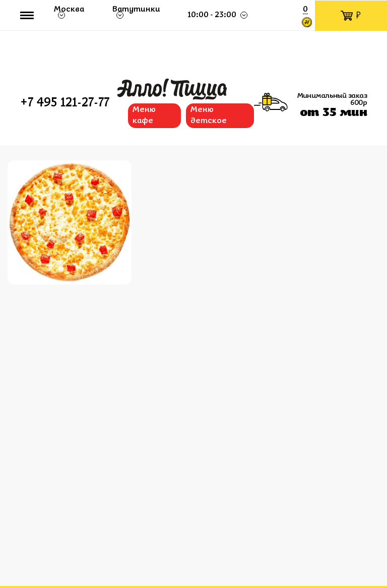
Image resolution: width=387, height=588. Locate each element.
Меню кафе (144, 115)
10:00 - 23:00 (212, 15)
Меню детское (209, 115)
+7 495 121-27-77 (65, 103)
